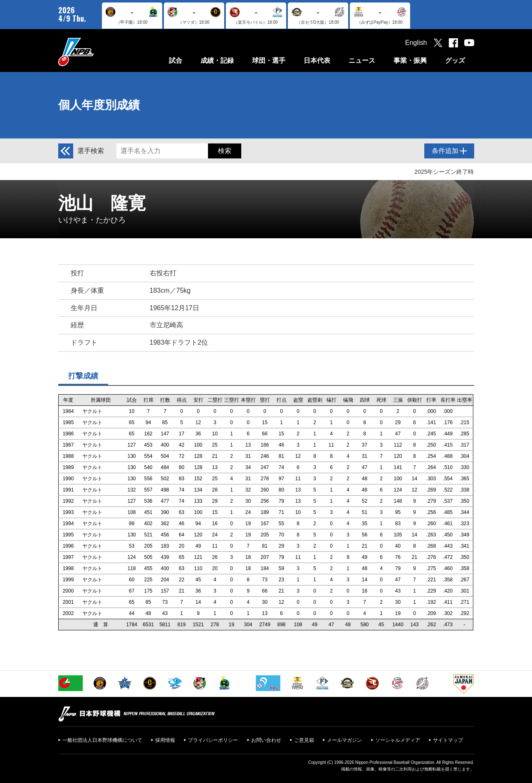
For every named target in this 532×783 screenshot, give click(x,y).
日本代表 (317, 61)
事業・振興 (410, 61)
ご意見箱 (304, 740)
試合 (176, 61)
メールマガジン (344, 740)
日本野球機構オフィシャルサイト (97, 52)
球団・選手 (269, 61)
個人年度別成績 (99, 105)
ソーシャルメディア (398, 740)
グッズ (455, 61)
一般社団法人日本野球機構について (102, 740)
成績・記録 (217, 61)
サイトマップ (448, 740)
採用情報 (165, 740)
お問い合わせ (266, 740)
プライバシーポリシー (213, 740)
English (416, 43)
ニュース (362, 61)
